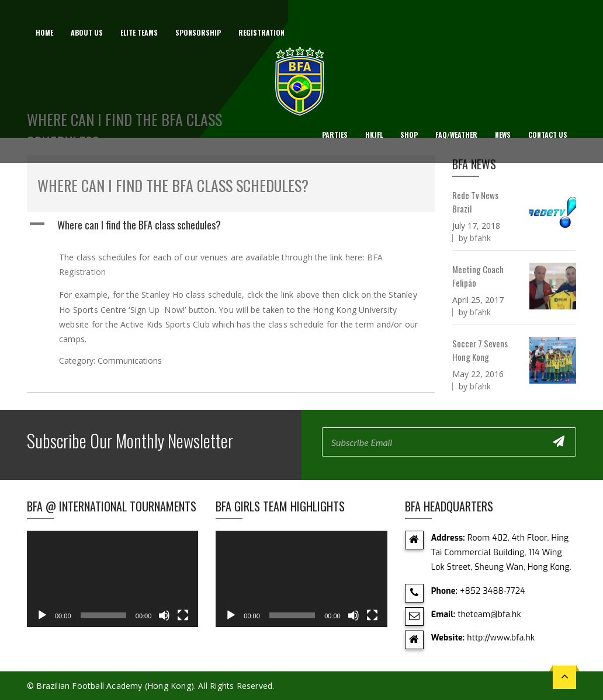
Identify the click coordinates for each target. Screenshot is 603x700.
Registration (261, 32)
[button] (231, 225)
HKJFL (374, 135)
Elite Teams (139, 32)
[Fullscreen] (183, 615)
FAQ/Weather (456, 135)
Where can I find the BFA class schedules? (173, 185)
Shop (409, 135)
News (503, 135)
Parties (335, 135)
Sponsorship (198, 32)
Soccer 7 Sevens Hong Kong (480, 350)
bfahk (480, 238)
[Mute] (164, 615)
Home (44, 32)
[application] (112, 579)
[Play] (42, 615)
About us (87, 32)
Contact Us (548, 135)
